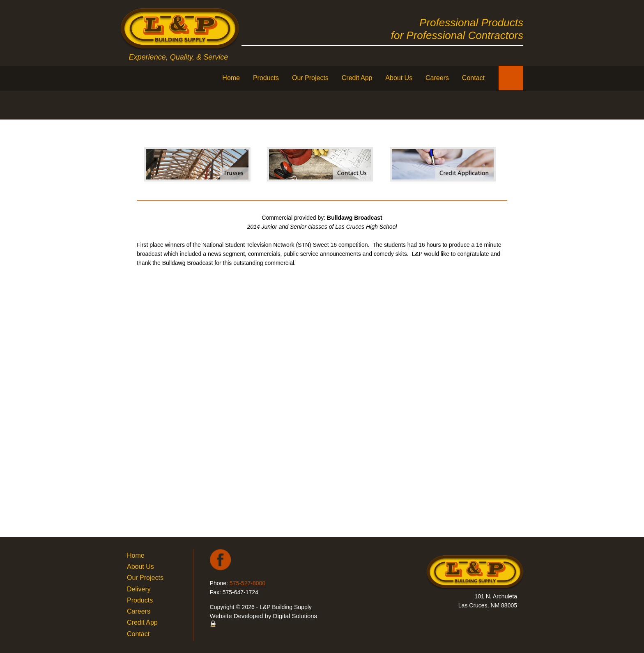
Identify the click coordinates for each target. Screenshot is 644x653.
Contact (473, 78)
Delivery (139, 589)
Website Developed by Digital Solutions (264, 616)
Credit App (357, 78)
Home (231, 78)
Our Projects (310, 78)
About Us (399, 78)
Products (266, 78)
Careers (437, 78)
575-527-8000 (247, 583)
